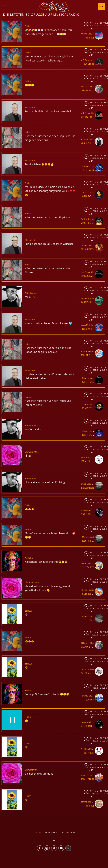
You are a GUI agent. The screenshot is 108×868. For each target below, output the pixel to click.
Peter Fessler (88, 590)
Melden (102, 26)
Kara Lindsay (88, 669)
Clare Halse (87, 404)
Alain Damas (88, 192)
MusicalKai (30, 108)
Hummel (29, 717)
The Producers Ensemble (92, 219)
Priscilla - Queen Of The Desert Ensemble (85, 34)
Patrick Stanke (89, 616)
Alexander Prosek (86, 298)
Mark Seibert (88, 537)
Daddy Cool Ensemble (92, 696)
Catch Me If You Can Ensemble (89, 457)
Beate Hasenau (87, 351)
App (102, 6)
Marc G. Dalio (84, 60)
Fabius (28, 26)
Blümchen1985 (32, 452)
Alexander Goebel (83, 722)
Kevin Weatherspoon (89, 510)
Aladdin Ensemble (90, 431)
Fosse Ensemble (87, 272)
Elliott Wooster (82, 749)
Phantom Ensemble (91, 378)
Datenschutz (69, 833)
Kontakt (37, 833)
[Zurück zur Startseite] (54, 6)
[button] (5, 6)
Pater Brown (31, 293)
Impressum (51, 833)
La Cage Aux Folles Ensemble (90, 87)
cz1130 (28, 611)
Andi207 (29, 558)
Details (102, 23)
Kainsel (28, 132)
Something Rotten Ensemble (90, 802)
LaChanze (86, 166)
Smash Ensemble (86, 113)
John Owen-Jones (86, 140)
